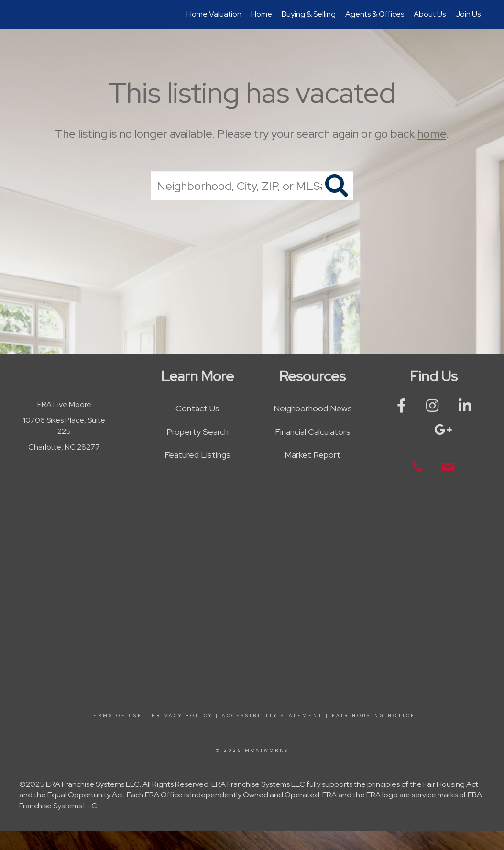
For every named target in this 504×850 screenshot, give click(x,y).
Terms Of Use (116, 716)
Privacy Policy (182, 716)
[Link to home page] (25, 14)
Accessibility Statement (272, 716)
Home (262, 14)
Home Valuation (214, 14)
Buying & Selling (309, 14)
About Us (430, 14)
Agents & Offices (375, 14)
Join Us (468, 14)
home (432, 134)
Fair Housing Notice (374, 716)
